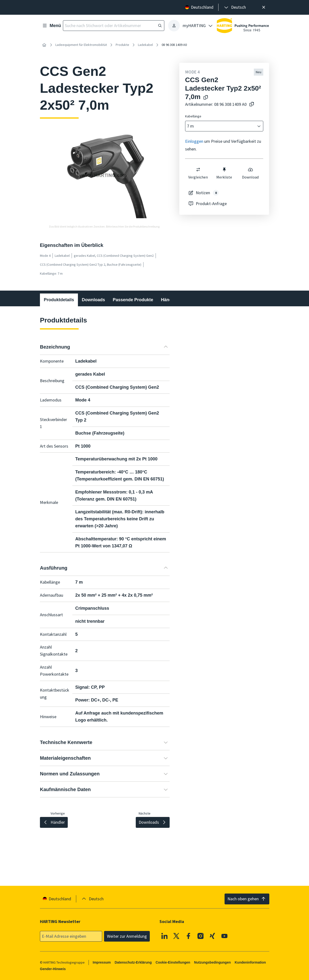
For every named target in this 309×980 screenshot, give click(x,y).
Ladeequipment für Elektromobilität (81, 45)
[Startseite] (44, 45)
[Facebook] (188, 936)
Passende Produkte (133, 300)
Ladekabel (145, 45)
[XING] (212, 936)
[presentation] (235, 7)
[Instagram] (200, 936)
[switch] (198, 170)
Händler (169, 300)
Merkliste (224, 173)
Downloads (93, 300)
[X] (176, 936)
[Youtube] (224, 936)
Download (250, 173)
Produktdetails (59, 300)
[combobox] (221, 126)
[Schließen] (264, 7)
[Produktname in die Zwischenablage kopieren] (205, 98)
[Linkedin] (165, 936)
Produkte (122, 45)
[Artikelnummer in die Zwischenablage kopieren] (251, 104)
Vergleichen (198, 173)
